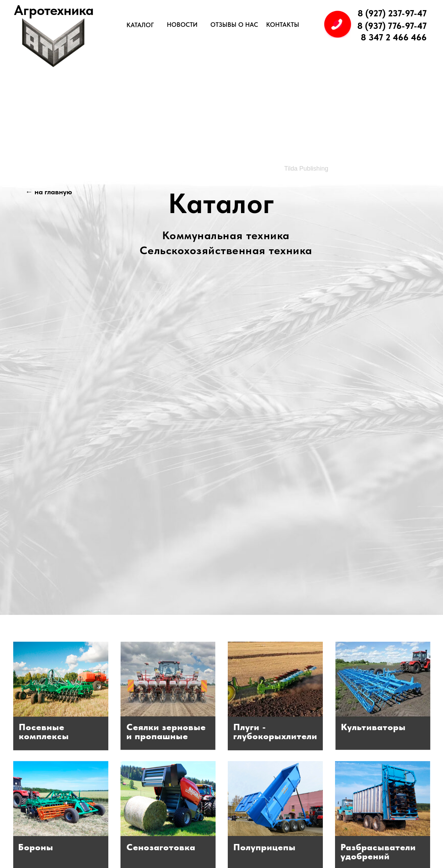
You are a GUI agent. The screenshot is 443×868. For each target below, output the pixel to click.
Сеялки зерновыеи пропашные (166, 731)
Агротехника (54, 10)
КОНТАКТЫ (283, 25)
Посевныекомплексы (44, 731)
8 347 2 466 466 (394, 37)
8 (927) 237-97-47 (392, 13)
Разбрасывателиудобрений (378, 851)
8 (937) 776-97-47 (392, 26)
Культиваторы (373, 727)
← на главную (49, 192)
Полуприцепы (265, 847)
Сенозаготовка (161, 847)
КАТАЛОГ (140, 25)
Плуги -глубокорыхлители (275, 731)
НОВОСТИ (182, 25)
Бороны (36, 847)
